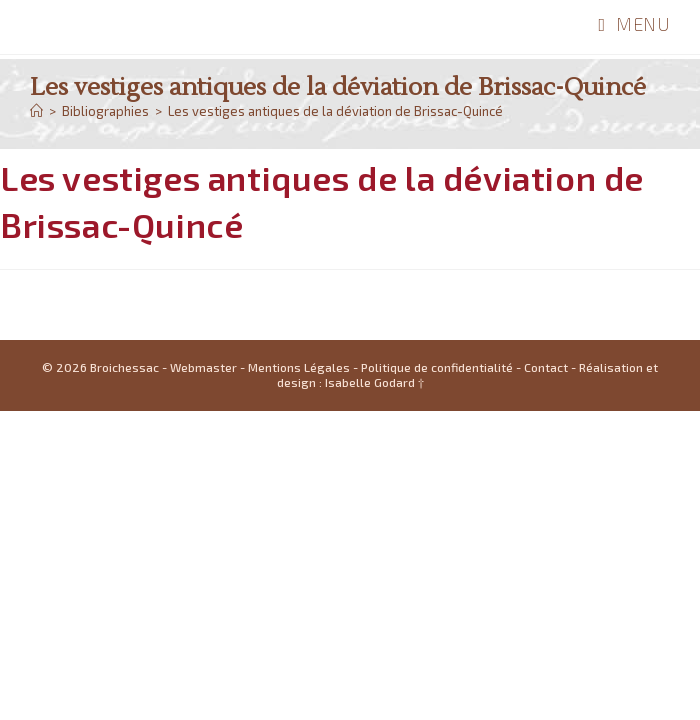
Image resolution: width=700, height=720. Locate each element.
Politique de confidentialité (437, 676)
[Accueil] (36, 111)
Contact (546, 676)
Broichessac (94, 25)
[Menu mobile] (634, 24)
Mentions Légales (299, 676)
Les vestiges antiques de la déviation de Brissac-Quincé (335, 111)
